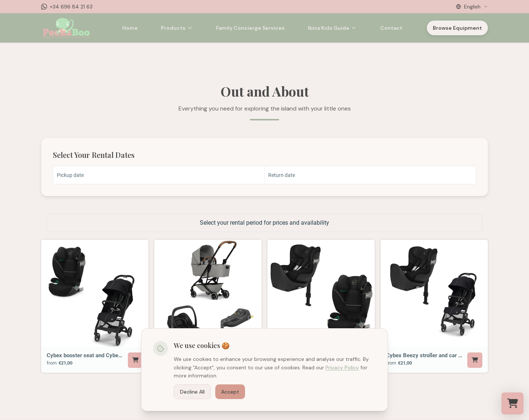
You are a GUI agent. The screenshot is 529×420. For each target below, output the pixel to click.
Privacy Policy (342, 367)
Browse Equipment (457, 28)
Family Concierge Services (250, 28)
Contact (391, 28)
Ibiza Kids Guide (332, 28)
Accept (230, 392)
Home (130, 28)
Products (177, 28)
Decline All (192, 392)
